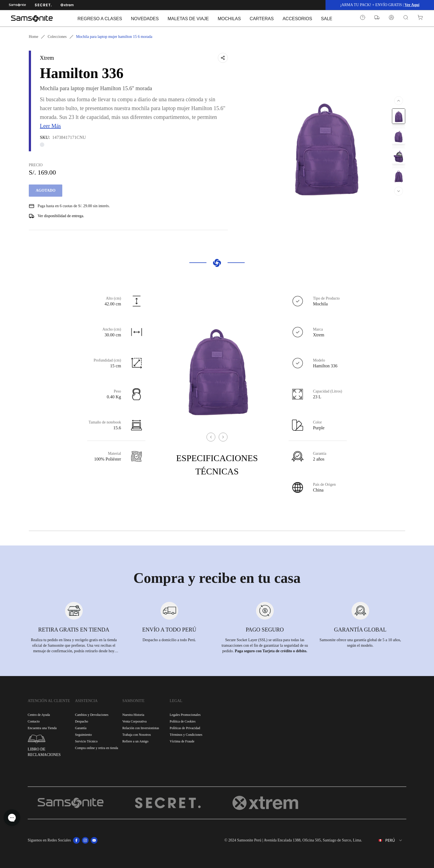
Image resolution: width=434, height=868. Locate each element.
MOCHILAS (229, 19)
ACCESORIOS (297, 19)
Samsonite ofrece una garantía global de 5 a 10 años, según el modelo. (360, 643)
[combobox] (386, 840)
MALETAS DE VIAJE (188, 19)
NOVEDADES (145, 19)
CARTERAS (262, 19)
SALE (327, 19)
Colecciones (57, 37)
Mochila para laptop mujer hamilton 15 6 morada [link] (114, 37)
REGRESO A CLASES (100, 19)
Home (33, 37)
